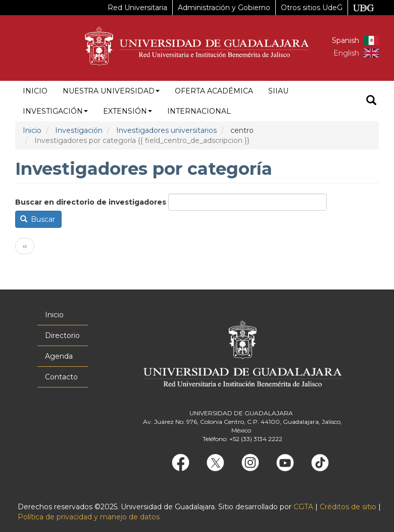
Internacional (199, 111)
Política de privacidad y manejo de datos (89, 517)
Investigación (55, 111)
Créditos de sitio (348, 507)
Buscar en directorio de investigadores (91, 202)
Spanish (346, 40)
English (346, 53)
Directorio (62, 335)
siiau (278, 91)
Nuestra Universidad (111, 91)
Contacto (61, 377)
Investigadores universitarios (166, 130)
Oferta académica (214, 91)
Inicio (35, 91)
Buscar (38, 219)
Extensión (128, 111)
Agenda (59, 356)
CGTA (303, 507)
